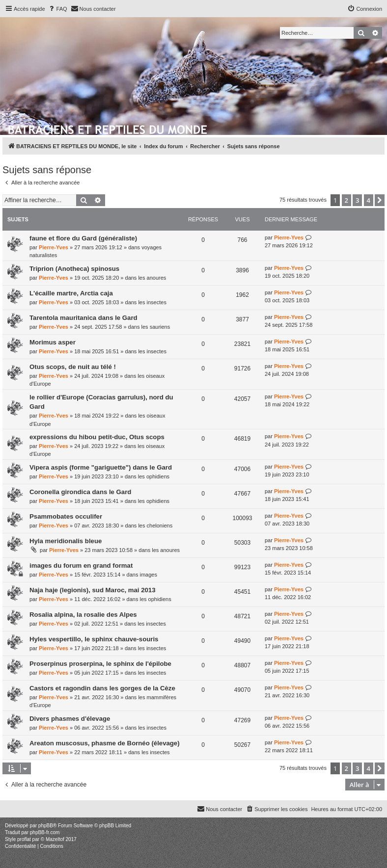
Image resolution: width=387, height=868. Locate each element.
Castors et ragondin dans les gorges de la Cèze (102, 688)
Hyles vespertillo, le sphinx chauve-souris (94, 639)
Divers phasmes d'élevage (70, 719)
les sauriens (156, 327)
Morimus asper (53, 342)
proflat (24, 839)
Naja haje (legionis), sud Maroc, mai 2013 (93, 590)
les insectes (152, 302)
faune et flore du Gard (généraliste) (83, 238)
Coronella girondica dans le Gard (80, 492)
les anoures (152, 278)
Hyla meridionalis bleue (66, 541)
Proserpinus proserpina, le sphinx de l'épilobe (100, 664)
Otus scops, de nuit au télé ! (73, 367)
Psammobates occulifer (66, 516)
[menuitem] (57, 9)
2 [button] (346, 200)
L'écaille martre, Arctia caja (71, 293)
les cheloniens (155, 526)
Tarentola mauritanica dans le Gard (83, 318)
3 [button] (357, 200)
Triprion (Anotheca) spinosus (74, 269)
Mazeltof (55, 839)
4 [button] (369, 200)
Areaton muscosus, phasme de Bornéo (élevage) (105, 743)
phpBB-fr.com (45, 832)
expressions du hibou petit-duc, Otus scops (97, 437)
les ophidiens (154, 476)
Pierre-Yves (54, 247)
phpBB (46, 826)
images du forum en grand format (81, 566)
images (148, 575)
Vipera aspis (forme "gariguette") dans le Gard (101, 467)
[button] (380, 200)
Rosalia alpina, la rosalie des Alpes (83, 615)
